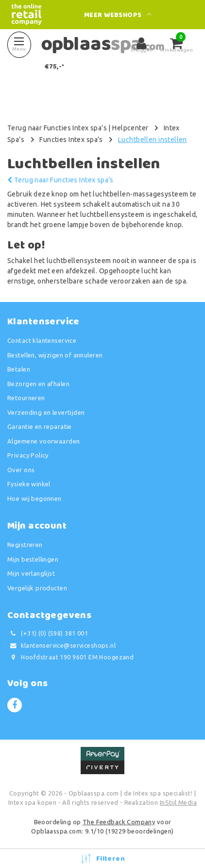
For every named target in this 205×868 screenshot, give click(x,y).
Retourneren (26, 398)
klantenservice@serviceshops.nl (61, 646)
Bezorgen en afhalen (38, 384)
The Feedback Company (119, 822)
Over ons (21, 470)
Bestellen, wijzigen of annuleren (55, 355)
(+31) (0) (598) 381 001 (48, 633)
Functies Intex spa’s (71, 140)
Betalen (19, 369)
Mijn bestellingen (33, 559)
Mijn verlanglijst (31, 573)
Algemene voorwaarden (43, 441)
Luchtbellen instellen (153, 140)
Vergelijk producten (37, 588)
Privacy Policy (28, 455)
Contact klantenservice (42, 340)
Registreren (25, 545)
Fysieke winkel (29, 484)
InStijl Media (178, 802)
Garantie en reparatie (40, 426)
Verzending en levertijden (46, 412)
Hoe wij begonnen (34, 498)
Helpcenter (130, 128)
